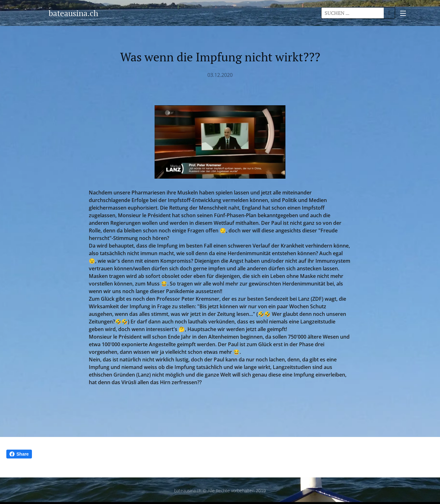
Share (19, 454)
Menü (403, 13)
